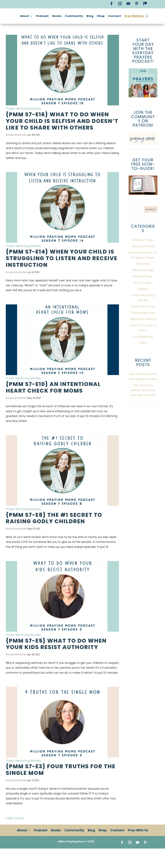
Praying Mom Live (143, 328)
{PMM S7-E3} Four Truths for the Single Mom (61, 785)
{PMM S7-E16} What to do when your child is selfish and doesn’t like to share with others (62, 136)
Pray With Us (108, 28)
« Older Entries (14, 833)
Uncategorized (143, 352)
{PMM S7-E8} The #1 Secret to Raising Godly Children (54, 533)
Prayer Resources (143, 321)
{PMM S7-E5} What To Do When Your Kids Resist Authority (56, 659)
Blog (127, 16)
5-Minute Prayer (143, 255)
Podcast (79, 16)
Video (143, 358)
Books (94, 16)
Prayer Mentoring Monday (23, 124)
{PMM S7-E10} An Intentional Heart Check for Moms (53, 402)
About (62, 16)
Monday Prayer (143, 291)
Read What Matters (143, 334)
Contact (152, 16)
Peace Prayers (143, 298)
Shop (138, 16)
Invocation (143, 279)
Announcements (143, 261)
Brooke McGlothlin (16, 150)
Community (111, 16)
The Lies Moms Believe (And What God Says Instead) (143, 405)
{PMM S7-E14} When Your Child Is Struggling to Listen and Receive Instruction (62, 273)
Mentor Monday (143, 285)
